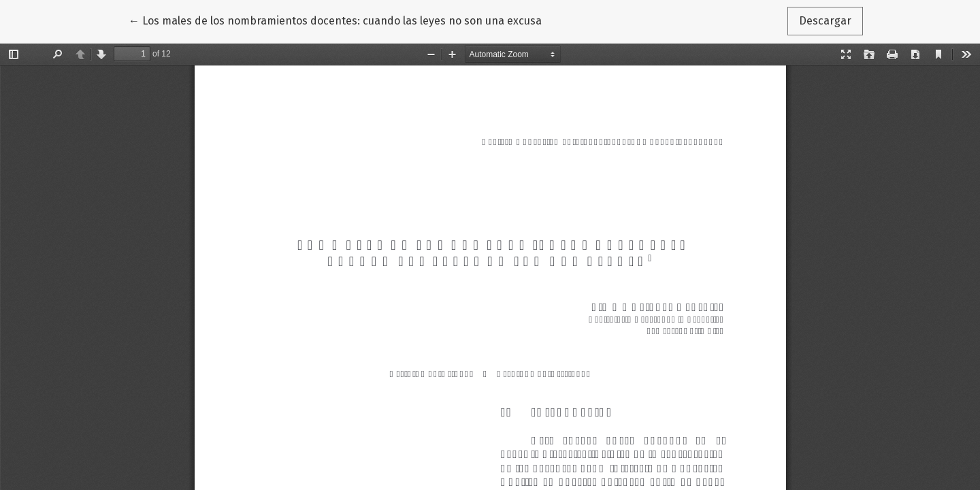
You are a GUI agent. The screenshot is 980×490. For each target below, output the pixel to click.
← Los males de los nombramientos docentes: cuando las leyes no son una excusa (335, 20)
